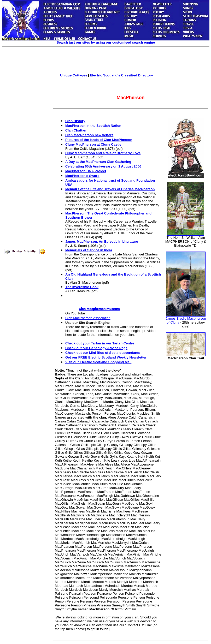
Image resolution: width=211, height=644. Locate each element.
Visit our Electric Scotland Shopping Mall (98, 362)
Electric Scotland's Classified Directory (121, 75)
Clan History (75, 121)
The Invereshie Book (82, 287)
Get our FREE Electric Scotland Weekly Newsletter (106, 357)
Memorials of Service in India (89, 250)
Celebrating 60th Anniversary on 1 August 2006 (103, 166)
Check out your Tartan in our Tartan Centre (100, 343)
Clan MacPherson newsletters (89, 135)
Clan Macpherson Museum (93, 309)
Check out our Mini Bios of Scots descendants (103, 353)
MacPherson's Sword (82, 176)
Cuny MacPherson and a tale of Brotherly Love (103, 153)
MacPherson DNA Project (86, 171)
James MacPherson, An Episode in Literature (102, 241)
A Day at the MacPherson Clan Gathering (98, 162)
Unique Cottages (74, 75)
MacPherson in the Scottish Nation (93, 126)
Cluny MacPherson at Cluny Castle (93, 144)
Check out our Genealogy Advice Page (96, 348)
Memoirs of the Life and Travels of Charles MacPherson (110, 189)
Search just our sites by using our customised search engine (106, 42)
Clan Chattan (76, 130)
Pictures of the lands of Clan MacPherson (99, 140)
